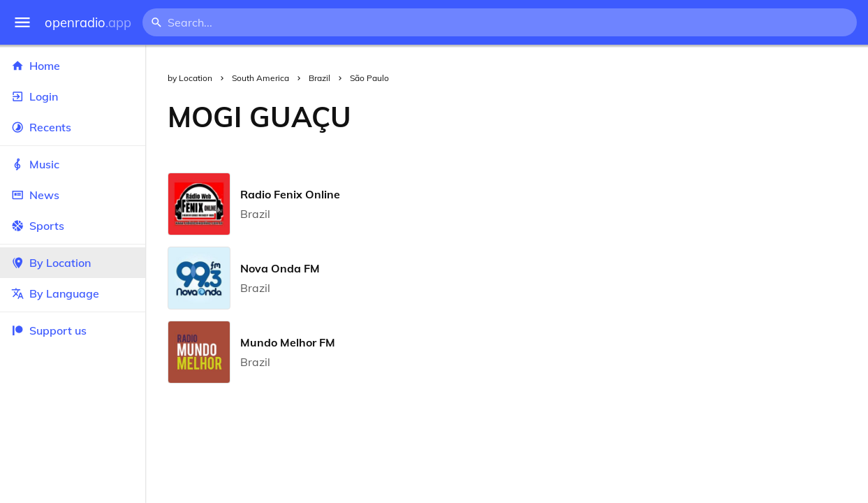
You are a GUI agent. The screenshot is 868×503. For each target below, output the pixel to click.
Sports (73, 226)
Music (73, 164)
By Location (73, 263)
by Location (190, 78)
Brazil (319, 78)
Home (73, 66)
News (73, 195)
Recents (73, 127)
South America (260, 78)
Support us (49, 330)
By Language (73, 293)
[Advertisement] (621, 117)
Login (73, 96)
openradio (88, 23)
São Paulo (369, 78)
